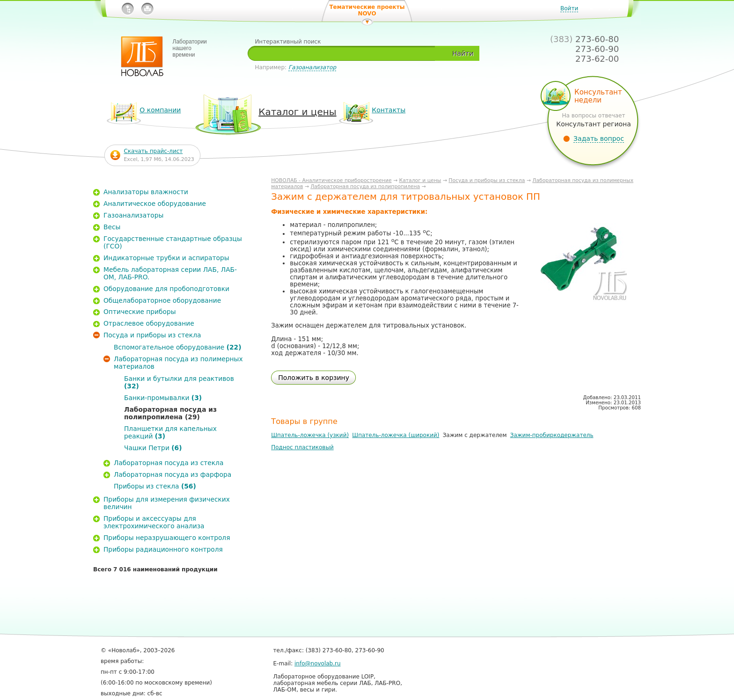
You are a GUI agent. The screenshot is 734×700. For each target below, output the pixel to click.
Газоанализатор (312, 67)
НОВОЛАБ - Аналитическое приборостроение (331, 180)
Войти (569, 8)
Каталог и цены (420, 180)
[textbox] (345, 53)
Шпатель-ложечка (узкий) (310, 435)
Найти (463, 53)
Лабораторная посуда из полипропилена (365, 186)
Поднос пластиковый (302, 447)
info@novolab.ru (318, 664)
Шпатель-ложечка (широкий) (396, 435)
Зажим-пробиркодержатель (552, 435)
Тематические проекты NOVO (367, 10)
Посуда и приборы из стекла (487, 180)
